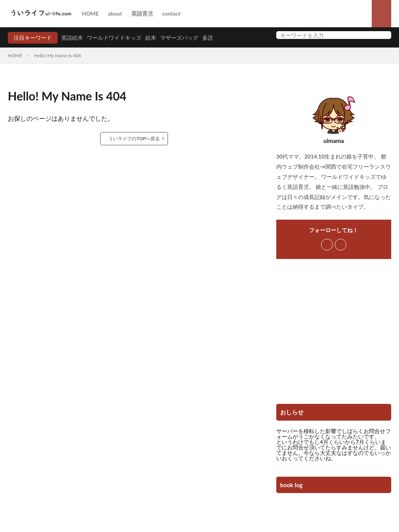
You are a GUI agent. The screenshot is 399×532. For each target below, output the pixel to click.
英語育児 (142, 13)
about (115, 13)
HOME (90, 13)
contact (171, 13)
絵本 (151, 38)
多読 (208, 38)
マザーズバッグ (179, 38)
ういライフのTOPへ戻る (134, 138)
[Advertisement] (334, 334)
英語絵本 (72, 38)
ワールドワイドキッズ (114, 38)
